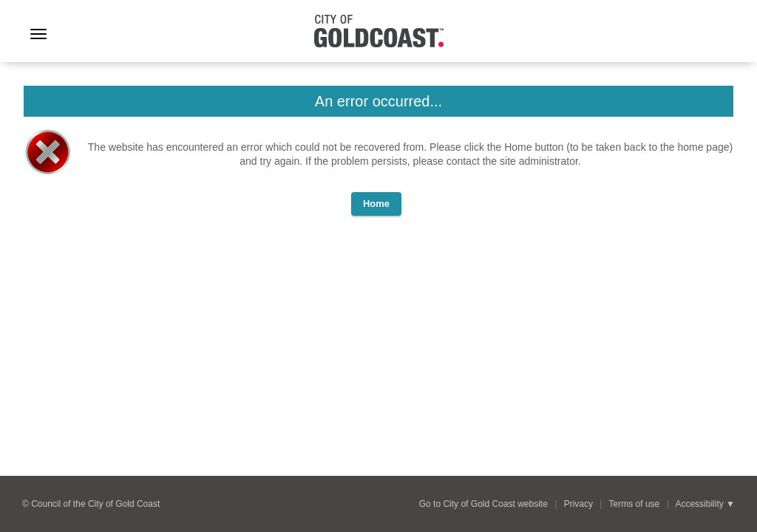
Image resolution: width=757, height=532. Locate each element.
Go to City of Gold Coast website (483, 504)
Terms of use (635, 504)
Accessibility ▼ (705, 504)
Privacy (578, 504)
